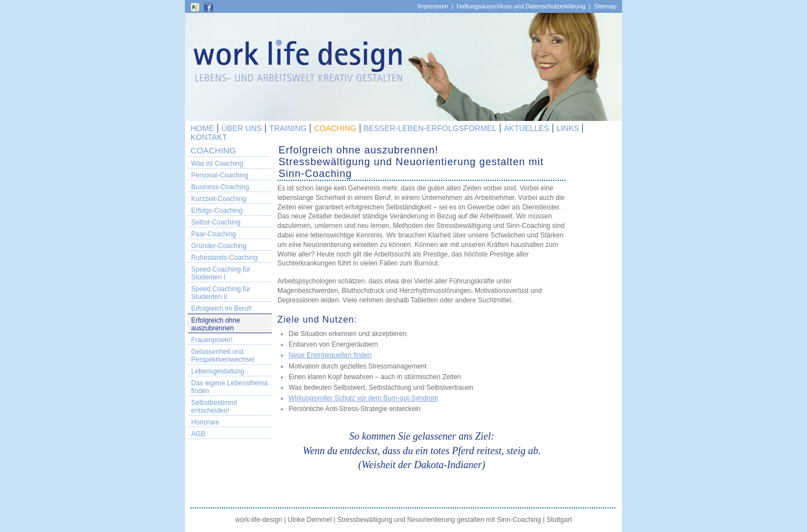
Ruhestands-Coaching (224, 258)
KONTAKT (209, 137)
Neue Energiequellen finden (330, 355)
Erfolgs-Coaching (217, 211)
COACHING (335, 128)
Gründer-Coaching (219, 246)
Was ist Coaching (217, 164)
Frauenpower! (212, 340)
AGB (198, 434)
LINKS (568, 128)
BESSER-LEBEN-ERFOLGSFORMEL (430, 128)
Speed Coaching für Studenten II (221, 293)
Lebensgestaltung (218, 371)
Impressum (433, 6)
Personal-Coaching (220, 175)
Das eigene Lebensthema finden (229, 387)
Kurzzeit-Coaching (219, 199)
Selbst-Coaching (216, 222)
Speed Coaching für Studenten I (221, 273)
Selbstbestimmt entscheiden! (214, 407)
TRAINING (288, 128)
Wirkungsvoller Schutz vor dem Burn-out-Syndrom (363, 398)
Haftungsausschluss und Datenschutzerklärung (521, 6)
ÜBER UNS (242, 128)
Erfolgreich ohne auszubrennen (215, 324)
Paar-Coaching (214, 234)
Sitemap (605, 6)
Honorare (205, 422)
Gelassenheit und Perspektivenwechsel (223, 356)
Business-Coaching (220, 187)
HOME (202, 128)
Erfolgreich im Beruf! (222, 309)
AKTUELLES (527, 128)
